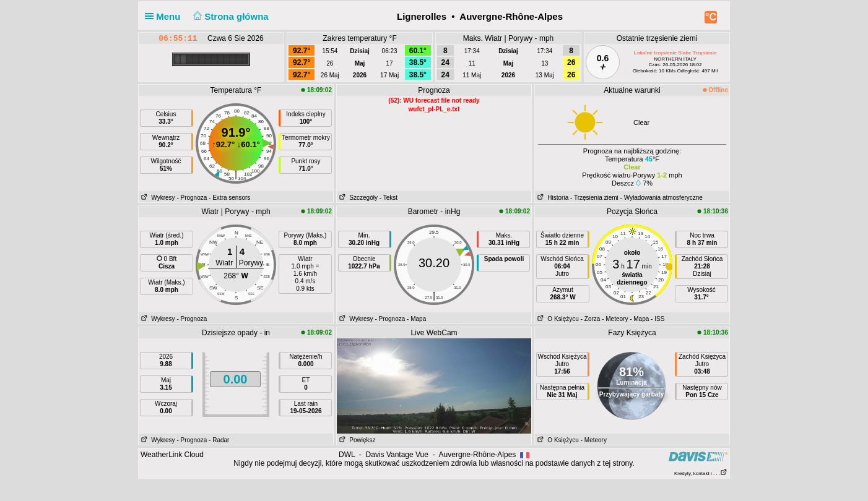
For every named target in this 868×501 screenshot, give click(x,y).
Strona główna (230, 16)
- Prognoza (192, 198)
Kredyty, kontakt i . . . (701, 473)
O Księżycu (557, 319)
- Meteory (615, 319)
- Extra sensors (229, 198)
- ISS (658, 319)
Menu (165, 16)
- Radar (219, 440)
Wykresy (157, 198)
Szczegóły (357, 198)
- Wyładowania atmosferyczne (662, 198)
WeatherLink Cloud (172, 455)
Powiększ (356, 440)
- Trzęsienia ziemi (594, 198)
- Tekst (388, 198)
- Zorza (591, 319)
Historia (552, 198)
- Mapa (416, 319)
